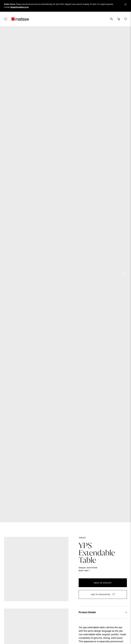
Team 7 (87, 571)
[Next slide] (123, 274)
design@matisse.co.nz (19, 7)
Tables (82, 538)
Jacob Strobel (92, 568)
